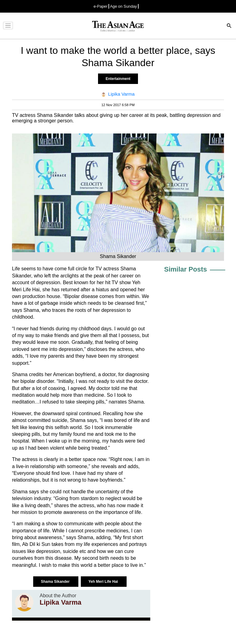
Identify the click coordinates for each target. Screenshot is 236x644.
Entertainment (118, 79)
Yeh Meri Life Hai (104, 582)
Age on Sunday (124, 6)
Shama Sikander (56, 582)
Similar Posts (185, 269)
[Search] (229, 26)
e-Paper (100, 6)
